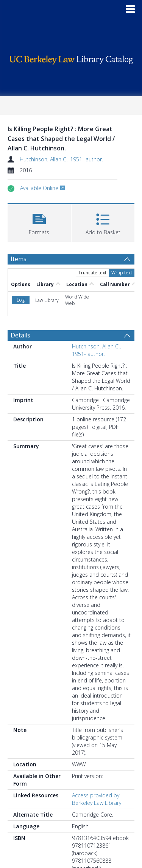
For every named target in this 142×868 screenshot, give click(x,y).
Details (20, 335)
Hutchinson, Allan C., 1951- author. (61, 159)
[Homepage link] (71, 58)
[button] (39, 222)
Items (19, 259)
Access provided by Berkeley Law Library (97, 799)
